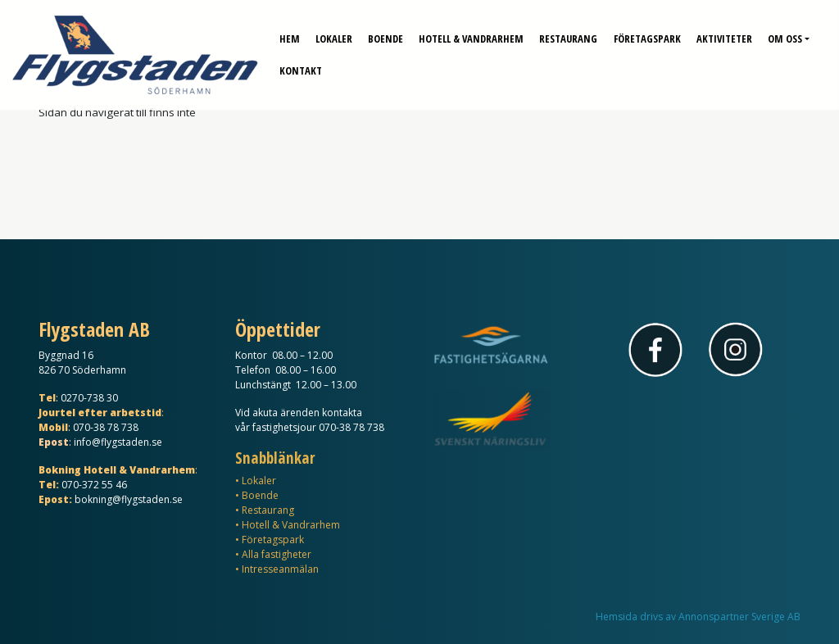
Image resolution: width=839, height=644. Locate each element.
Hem (290, 33)
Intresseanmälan (280, 569)
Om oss (785, 33)
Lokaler (334, 33)
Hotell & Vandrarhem (471, 33)
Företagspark (647, 33)
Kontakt (301, 65)
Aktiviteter (724, 33)
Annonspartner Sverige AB (739, 617)
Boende (385, 33)
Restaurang (568, 33)
